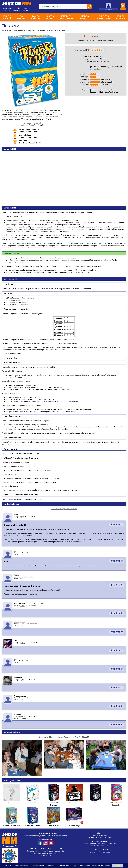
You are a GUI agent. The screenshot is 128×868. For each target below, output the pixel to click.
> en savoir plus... (46, 855)
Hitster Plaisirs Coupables (116, 795)
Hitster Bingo (74, 817)
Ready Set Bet (54, 817)
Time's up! (6, 212)
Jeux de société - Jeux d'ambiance (105, 92)
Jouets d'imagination (66, 17)
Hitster (95, 794)
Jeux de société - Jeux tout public (105, 90)
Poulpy (17, 575)
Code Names (74, 794)
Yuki (16, 659)
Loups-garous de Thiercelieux (111, 243)
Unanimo (60, 243)
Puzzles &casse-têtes (104, 17)
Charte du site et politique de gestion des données (46, 851)
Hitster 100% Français (54, 795)
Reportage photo (48, 30)
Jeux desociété (7, 17)
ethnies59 (18, 677)
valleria (17, 514)
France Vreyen (20, 696)
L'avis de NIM (15, 30)
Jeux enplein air (121, 17)
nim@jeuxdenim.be (103, 852)
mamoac (18, 714)
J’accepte (117, 865)
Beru (16, 640)
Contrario (68, 243)
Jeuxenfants (21, 17)
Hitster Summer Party (12, 817)
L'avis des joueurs (13, 504)
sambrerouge (20, 603)
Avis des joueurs (36, 30)
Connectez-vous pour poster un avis (64, 509)
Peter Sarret (36, 123)
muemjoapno (20, 622)
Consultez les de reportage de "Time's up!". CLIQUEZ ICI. (64, 737)
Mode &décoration (85, 17)
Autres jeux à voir (60, 30)
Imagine (33, 794)
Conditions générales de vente (46, 853)
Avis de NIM (6, 30)
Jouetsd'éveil (50, 17)
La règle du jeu (25, 30)
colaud (17, 551)
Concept (12, 794)
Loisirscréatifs (36, 17)
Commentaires (71, 30)
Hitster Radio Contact (33, 817)
